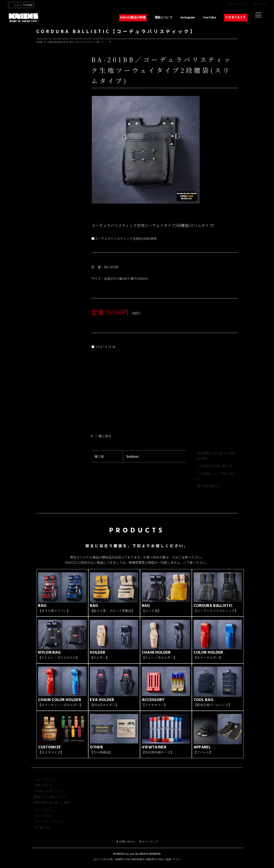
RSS (37, 834)
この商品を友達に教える (214, 466)
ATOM (46, 834)
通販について (164, 18)
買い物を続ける (208, 486)
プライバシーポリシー (49, 828)
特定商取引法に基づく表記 (52, 809)
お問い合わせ (43, 792)
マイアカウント (237, 4)
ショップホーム (45, 786)
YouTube (210, 18)
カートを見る (43, 822)
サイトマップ (153, 848)
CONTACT (236, 18)
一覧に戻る (105, 436)
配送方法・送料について (51, 803)
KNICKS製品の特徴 (133, 18)
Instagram (188, 18)
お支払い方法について (49, 798)
